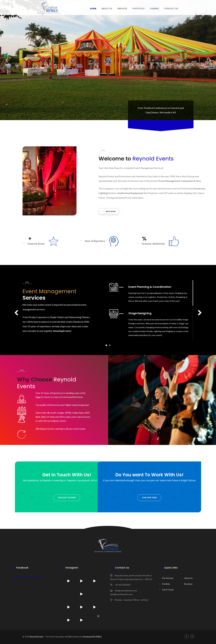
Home (93, 9)
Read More (183, 211)
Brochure (188, 584)
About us (107, 9)
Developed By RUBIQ (92, 637)
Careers (154, 9)
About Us (188, 578)
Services (122, 9)
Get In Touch (168, 590)
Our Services (168, 578)
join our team (77, 498)
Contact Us (171, 9)
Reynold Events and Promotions (28, 577)
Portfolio (138, 9)
